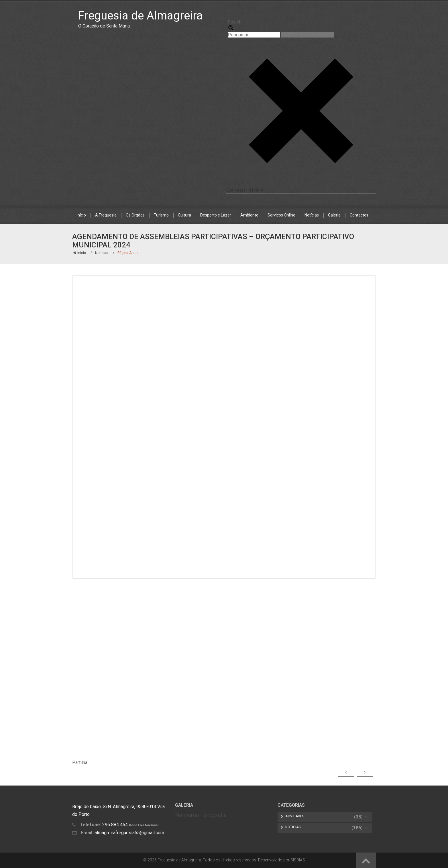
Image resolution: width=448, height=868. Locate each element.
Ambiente (249, 215)
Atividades (295, 816)
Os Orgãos (135, 215)
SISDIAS (298, 860)
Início (81, 215)
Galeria (334, 215)
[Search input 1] (254, 35)
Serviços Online (281, 215)
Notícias (312, 215)
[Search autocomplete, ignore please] (307, 35)
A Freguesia (106, 215)
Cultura (184, 215)
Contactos (359, 215)
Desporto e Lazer (216, 215)
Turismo (161, 215)
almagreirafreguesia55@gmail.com (129, 833)
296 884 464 (115, 825)
